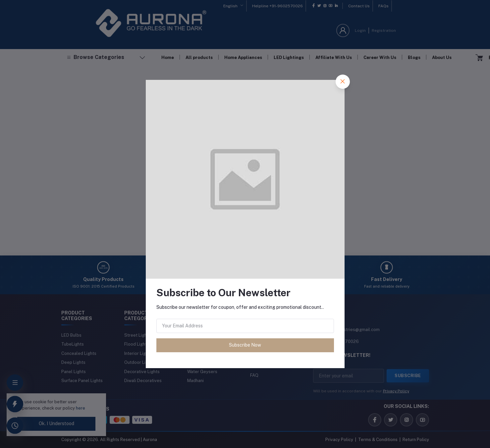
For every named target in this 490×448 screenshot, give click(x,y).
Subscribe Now (245, 345)
